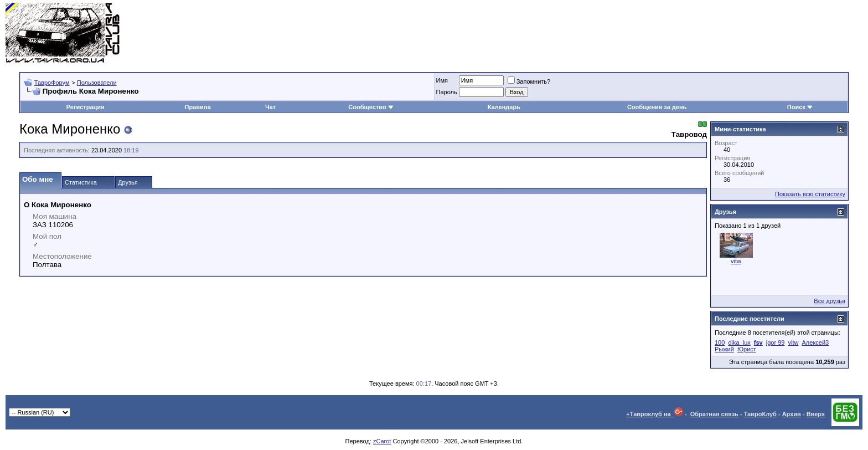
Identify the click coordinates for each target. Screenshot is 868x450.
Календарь (504, 107)
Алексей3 (816, 342)
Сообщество (371, 107)
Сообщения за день (657, 107)
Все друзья (830, 301)
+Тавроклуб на (655, 414)
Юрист (747, 349)
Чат (270, 107)
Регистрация (86, 107)
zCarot (382, 441)
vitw (736, 261)
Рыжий (724, 349)
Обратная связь (714, 414)
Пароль (447, 92)
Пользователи (97, 83)
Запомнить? (529, 81)
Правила (198, 107)
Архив (792, 414)
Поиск (800, 107)
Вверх (816, 414)
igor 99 (776, 342)
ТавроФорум (52, 83)
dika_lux (739, 342)
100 (720, 342)
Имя (442, 80)
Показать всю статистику (810, 194)
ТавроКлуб (760, 414)
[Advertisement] (661, 33)
